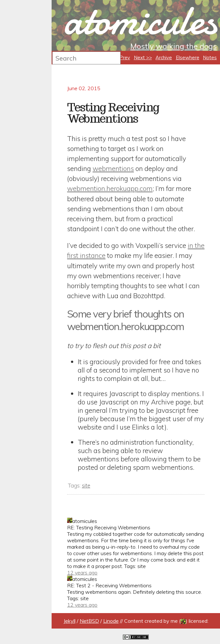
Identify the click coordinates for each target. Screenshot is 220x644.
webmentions (113, 168)
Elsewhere (188, 57)
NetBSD (89, 621)
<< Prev (121, 57)
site (86, 485)
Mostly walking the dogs (174, 46)
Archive (164, 57)
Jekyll (70, 621)
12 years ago (82, 573)
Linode (111, 621)
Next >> (143, 57)
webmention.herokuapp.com (110, 188)
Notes (210, 57)
